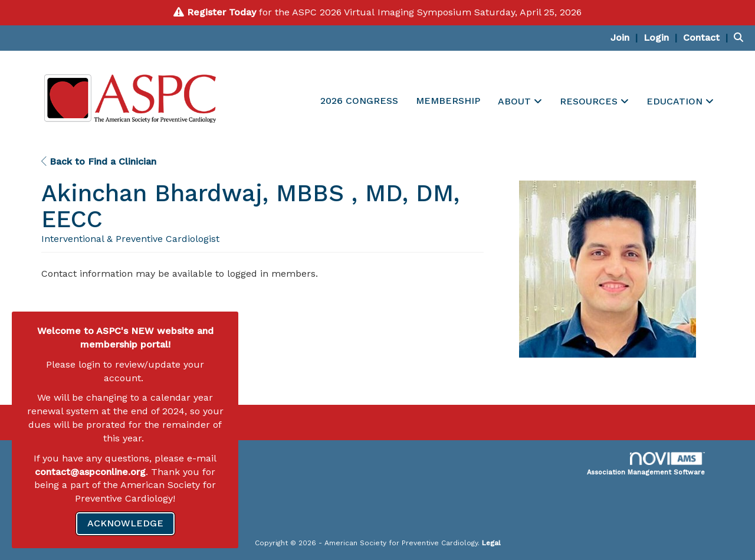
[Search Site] (740, 37)
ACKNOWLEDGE (125, 523)
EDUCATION (676, 101)
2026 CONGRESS (359, 101)
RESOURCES (590, 101)
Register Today (221, 12)
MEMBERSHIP (448, 101)
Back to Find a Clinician (99, 161)
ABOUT (516, 101)
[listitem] (626, 37)
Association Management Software (646, 464)
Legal (491, 543)
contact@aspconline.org (90, 472)
